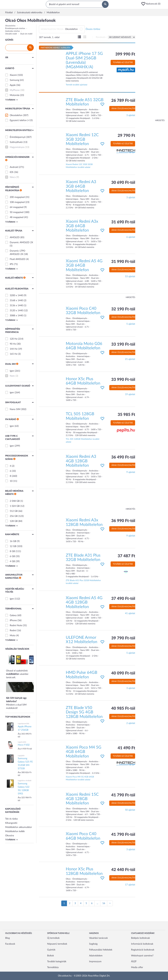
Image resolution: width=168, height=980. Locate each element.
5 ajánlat (131, 324)
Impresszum (95, 962)
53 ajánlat (130, 277)
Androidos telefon (13, 31)
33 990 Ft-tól (123, 380)
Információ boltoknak (142, 944)
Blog (7, 938)
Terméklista (53, 967)
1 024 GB (15, 506)
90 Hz (13, 344)
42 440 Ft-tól (123, 870)
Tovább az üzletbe (123, 62)
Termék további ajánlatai (77, 85)
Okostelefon (10, 26)
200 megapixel (17, 197)
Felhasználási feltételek (101, 950)
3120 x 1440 (16, 311)
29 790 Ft (126, 136)
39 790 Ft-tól (123, 638)
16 (104, 903)
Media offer (137, 967)
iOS (12, 172)
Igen (12, 371)
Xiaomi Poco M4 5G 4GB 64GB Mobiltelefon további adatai (80, 778)
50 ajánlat (130, 810)
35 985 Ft (126, 415)
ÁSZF (134, 962)
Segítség (93, 944)
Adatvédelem (96, 956)
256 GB (14, 516)
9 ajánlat (131, 472)
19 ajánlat (130, 394)
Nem (12, 376)
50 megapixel (17, 212)
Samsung (14, 80)
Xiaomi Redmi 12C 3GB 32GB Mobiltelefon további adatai (79, 166)
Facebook (10, 944)
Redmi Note (16, 625)
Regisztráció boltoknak (143, 950)
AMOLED (15, 237)
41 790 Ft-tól (123, 795)
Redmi (13, 631)
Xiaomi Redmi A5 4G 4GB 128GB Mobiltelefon (84, 602)
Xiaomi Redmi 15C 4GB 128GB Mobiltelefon (82, 799)
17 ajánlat (130, 885)
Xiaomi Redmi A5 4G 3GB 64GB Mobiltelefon (84, 266)
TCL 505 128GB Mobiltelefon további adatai (83, 440)
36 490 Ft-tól (123, 457)
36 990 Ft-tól (123, 521)
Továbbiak (12, 100)
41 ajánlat (130, 613)
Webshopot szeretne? (142, 956)
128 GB (14, 521)
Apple (13, 85)
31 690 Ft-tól (123, 222)
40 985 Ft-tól (123, 709)
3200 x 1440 (16, 295)
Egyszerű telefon (18, 120)
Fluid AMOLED (18, 259)
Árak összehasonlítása (124, 108)
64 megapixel (17, 207)
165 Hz (14, 354)
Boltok (51, 956)
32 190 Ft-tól (123, 309)
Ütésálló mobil (11, 34)
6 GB (12, 556)
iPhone (13, 620)
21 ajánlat (130, 359)
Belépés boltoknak (140, 938)
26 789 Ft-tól (123, 101)
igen (12, 393)
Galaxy (13, 615)
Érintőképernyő (18, 137)
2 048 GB (15, 501)
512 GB (14, 511)
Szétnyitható (16, 142)
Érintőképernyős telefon (15, 28)
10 (11, 481)
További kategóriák (57, 962)
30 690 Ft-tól (123, 183)
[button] (152, 4)
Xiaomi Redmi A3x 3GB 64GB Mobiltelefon (82, 226)
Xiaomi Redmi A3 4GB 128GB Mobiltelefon (81, 461)
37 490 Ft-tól (123, 599)
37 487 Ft (126, 556)
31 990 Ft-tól (123, 262)
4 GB (12, 561)
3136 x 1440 (16, 306)
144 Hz (14, 349)
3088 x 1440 (16, 316)
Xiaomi (13, 75)
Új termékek (53, 938)
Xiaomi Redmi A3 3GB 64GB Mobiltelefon (81, 186)
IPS (11, 264)
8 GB (12, 551)
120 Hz (14, 339)
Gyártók (51, 950)
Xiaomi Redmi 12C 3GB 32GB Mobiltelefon (82, 139)
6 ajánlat (131, 237)
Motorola (15, 95)
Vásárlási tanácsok (98, 938)
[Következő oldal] (110, 903)
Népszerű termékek (57, 944)
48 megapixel (17, 217)
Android (14, 167)
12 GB (13, 546)
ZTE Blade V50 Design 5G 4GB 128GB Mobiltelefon (84, 712)
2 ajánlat (131, 723)
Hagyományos (17, 147)
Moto (13, 636)
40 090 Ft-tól (123, 673)
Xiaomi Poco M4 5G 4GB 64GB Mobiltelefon (84, 752)
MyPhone (15, 90)
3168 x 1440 (16, 301)
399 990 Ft (125, 54)
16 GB (13, 541)
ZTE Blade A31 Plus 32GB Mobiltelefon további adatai (83, 582)
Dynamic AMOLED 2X (21, 242)
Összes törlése (93, 29)
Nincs (13, 177)
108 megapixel (17, 202)
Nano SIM (15, 409)
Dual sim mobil (26, 34)
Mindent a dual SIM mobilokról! (22, 698)
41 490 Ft (126, 748)
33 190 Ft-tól (123, 344)
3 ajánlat (131, 115)
